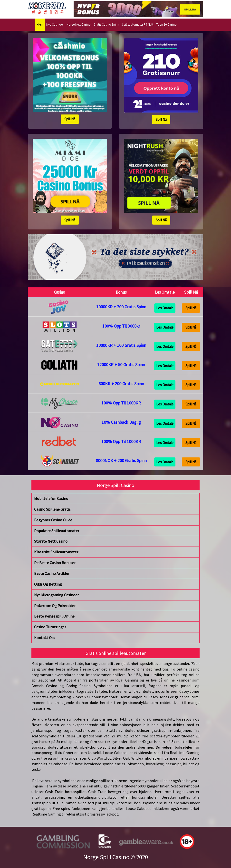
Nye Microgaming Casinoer (56, 595)
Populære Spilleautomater (57, 531)
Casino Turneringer (50, 627)
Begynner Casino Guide (53, 520)
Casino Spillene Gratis (52, 509)
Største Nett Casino (51, 541)
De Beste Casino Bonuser (55, 563)
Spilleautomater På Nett (138, 25)
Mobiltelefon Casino (51, 498)
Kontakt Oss (45, 638)
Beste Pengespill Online (54, 616)
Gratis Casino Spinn (106, 25)
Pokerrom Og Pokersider (55, 606)
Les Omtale (165, 308)
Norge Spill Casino (106, 857)
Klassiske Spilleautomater (56, 552)
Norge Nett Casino (79, 25)
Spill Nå (70, 119)
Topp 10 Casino (166, 25)
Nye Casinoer (55, 25)
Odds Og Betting (48, 584)
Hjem (40, 25)
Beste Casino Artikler (52, 573)
